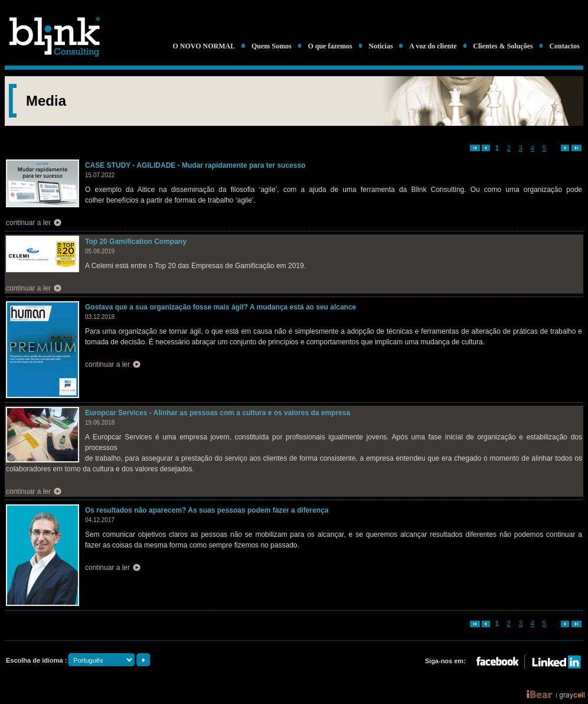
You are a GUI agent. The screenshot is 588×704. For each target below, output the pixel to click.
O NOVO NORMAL (204, 46)
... (556, 148)
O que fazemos (330, 46)
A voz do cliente (433, 46)
